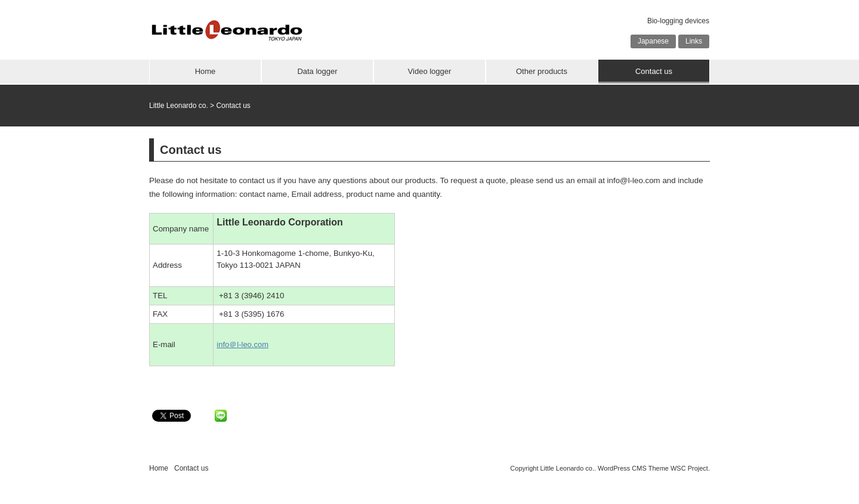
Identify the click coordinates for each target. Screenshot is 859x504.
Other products (542, 71)
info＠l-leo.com (242, 344)
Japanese (653, 41)
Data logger (317, 71)
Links (694, 41)
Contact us (654, 71)
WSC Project (689, 468)
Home (206, 71)
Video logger (430, 71)
